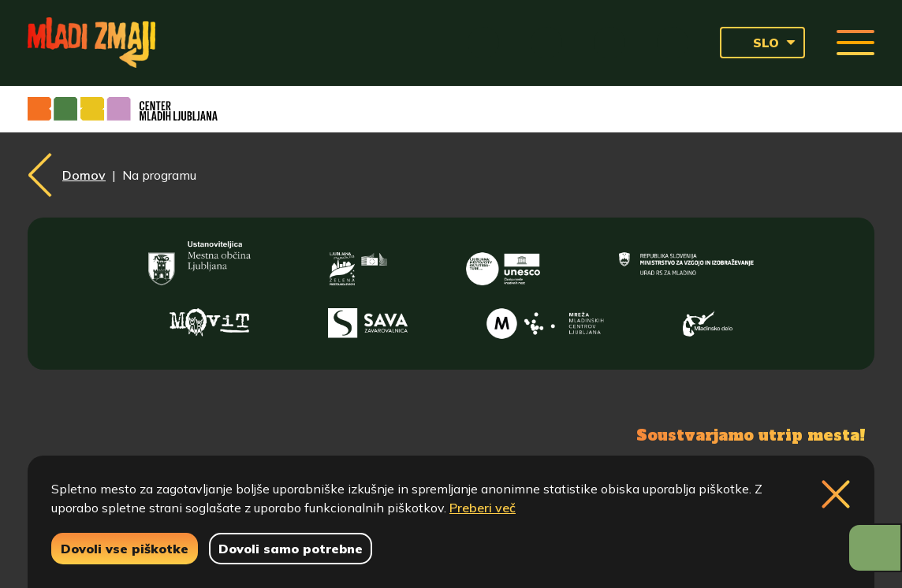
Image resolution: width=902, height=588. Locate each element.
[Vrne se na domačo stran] (91, 43)
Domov (84, 175)
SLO (754, 43)
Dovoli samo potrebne (291, 549)
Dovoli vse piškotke (125, 549)
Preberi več (483, 508)
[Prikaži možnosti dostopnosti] (875, 548)
